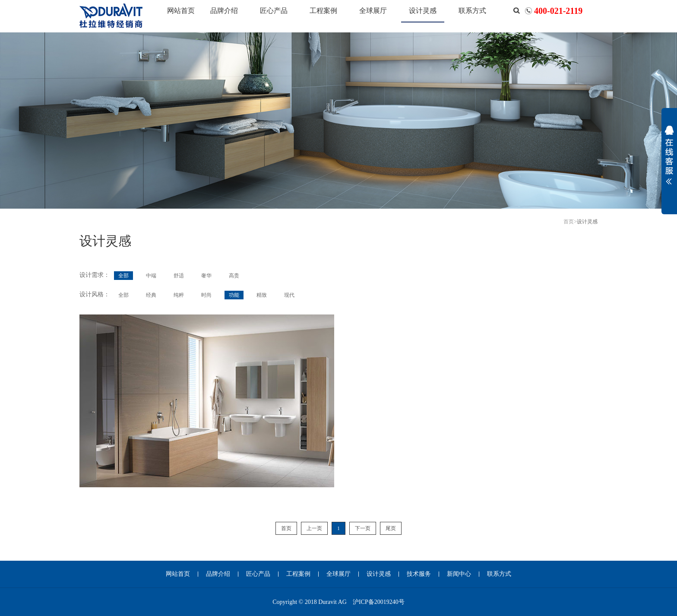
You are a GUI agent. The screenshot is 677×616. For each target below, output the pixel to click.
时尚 (206, 295)
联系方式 (472, 11)
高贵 (234, 276)
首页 (569, 222)
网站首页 (181, 11)
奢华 (206, 276)
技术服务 (419, 574)
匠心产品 (274, 11)
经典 (151, 295)
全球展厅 (373, 11)
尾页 (391, 528)
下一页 (363, 528)
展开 (669, 161)
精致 (262, 295)
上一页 (314, 528)
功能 (234, 295)
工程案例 (323, 11)
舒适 (179, 276)
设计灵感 (423, 11)
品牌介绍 (224, 11)
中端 (151, 276)
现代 (289, 295)
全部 (123, 276)
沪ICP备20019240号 (379, 602)
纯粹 (179, 295)
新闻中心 (459, 574)
